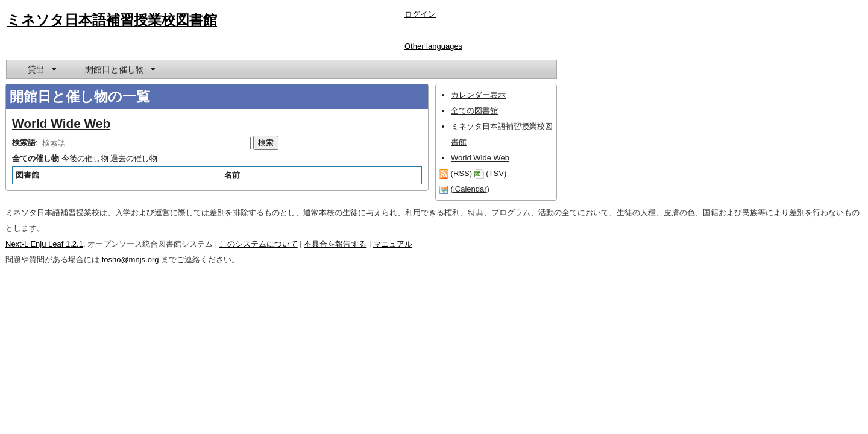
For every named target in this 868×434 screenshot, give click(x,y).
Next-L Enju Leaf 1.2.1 (44, 244)
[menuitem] (41, 69)
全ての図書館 (474, 111)
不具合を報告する (335, 244)
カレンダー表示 (478, 95)
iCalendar (470, 189)
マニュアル (393, 244)
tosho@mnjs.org (131, 259)
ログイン (420, 14)
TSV (496, 173)
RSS (461, 173)
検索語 (24, 143)
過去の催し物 (134, 158)
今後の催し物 (85, 158)
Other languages (433, 46)
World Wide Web (61, 123)
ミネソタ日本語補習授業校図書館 (112, 20)
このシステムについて (259, 244)
